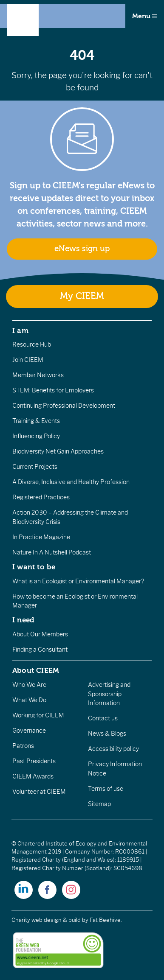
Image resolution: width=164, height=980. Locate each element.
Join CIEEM (28, 360)
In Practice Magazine (41, 537)
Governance (29, 731)
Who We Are (29, 685)
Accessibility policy (113, 749)
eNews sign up (82, 249)
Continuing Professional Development (64, 406)
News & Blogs (107, 734)
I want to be (34, 567)
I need (23, 620)
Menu (145, 16)
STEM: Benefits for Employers (53, 390)
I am (20, 330)
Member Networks (38, 375)
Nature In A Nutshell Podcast (52, 552)
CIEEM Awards (33, 776)
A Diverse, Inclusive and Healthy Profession (71, 482)
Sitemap (99, 804)
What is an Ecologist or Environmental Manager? (78, 581)
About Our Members (40, 634)
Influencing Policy (36, 436)
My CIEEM (82, 296)
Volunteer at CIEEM (39, 792)
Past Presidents (34, 761)
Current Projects (35, 467)
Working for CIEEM (38, 715)
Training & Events (36, 421)
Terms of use (106, 789)
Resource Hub (32, 344)
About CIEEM (36, 670)
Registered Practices (41, 497)
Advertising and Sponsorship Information (109, 694)
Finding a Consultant (40, 650)
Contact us (103, 718)
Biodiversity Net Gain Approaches (58, 451)
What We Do (29, 700)
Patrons (23, 746)
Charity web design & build (46, 920)
